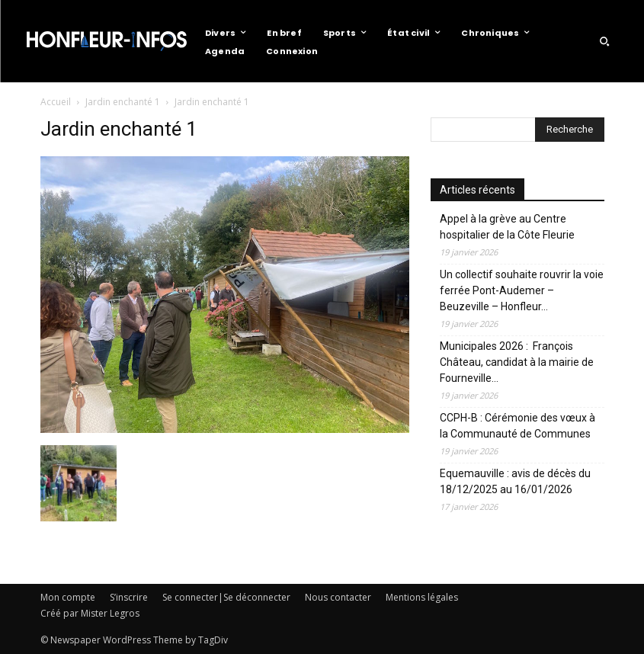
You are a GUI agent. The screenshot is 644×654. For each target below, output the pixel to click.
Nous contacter (338, 597)
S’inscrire (129, 597)
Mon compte (68, 597)
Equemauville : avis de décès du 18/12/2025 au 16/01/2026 (515, 481)
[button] (604, 41)
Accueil (56, 102)
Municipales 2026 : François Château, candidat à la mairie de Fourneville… (517, 362)
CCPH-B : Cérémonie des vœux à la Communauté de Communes (517, 426)
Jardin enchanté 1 (123, 102)
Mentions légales (422, 597)
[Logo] (107, 41)
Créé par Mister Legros (90, 613)
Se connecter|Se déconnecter (226, 597)
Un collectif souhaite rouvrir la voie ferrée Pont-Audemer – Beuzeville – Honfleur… (522, 290)
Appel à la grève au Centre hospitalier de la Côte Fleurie (507, 227)
